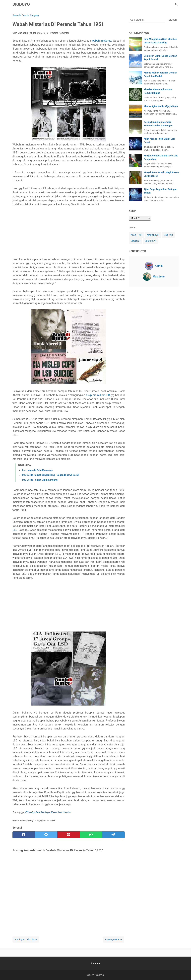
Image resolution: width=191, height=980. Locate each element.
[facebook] (24, 835)
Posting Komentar (60, 33)
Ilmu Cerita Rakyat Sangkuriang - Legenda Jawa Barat (50, 475)
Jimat (136, 241)
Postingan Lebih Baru (26, 939)
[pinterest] (69, 835)
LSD (15, 530)
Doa (168, 235)
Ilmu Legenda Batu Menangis (37, 470)
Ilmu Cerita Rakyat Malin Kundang (40, 480)
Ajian (136, 235)
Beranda (95, 963)
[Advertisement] (69, 232)
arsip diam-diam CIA (98, 395)
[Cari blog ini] (177, 4)
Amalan (153, 235)
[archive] (140, 218)
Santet (151, 241)
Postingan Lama (114, 939)
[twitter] (46, 835)
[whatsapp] (91, 835)
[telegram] (113, 835)
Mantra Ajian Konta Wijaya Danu (161, 106)
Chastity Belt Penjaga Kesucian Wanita (48, 812)
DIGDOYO (21, 4)
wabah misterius (102, 41)
